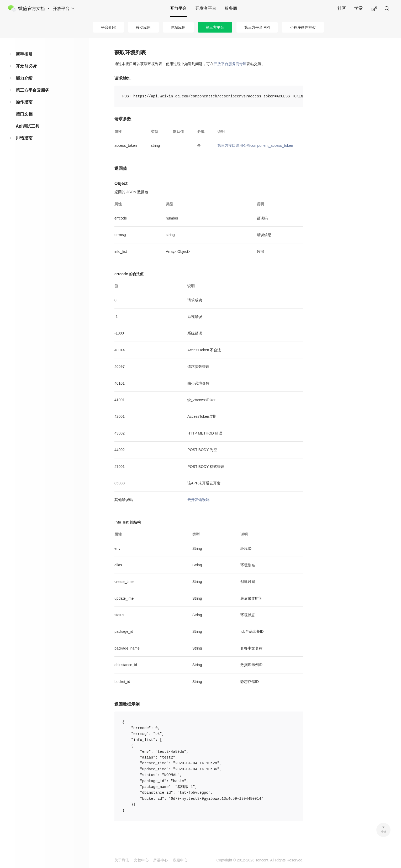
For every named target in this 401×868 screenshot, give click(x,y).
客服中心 (180, 860)
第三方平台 (215, 27)
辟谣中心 (161, 860)
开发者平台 (206, 8)
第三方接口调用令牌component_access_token (255, 145)
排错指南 (24, 138)
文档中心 (141, 860)
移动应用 (143, 27)
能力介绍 (24, 78)
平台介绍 (108, 27)
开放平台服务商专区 (230, 64)
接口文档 (24, 114)
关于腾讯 (122, 860)
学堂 (358, 8)
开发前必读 (26, 66)
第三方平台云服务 (33, 90)
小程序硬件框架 (303, 27)
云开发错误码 (198, 500)
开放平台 (178, 8)
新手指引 (24, 54)
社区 (342, 8)
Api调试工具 (28, 126)
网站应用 (178, 27)
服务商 (231, 8)
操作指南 (24, 102)
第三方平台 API (257, 27)
